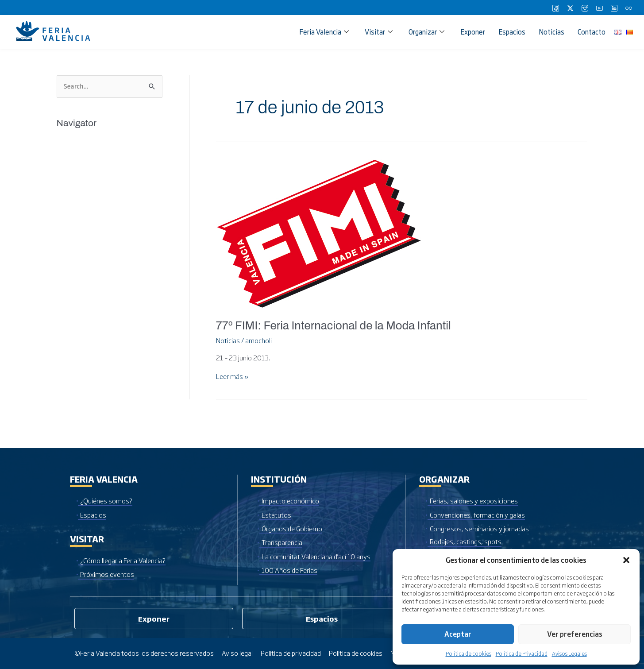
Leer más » (233, 376)
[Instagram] (585, 8)
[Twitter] (570, 8)
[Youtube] (599, 8)
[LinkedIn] (614, 8)
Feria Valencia (324, 32)
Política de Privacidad (522, 654)
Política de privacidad (291, 653)
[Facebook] (555, 8)
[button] (626, 560)
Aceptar (458, 634)
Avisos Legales (569, 654)
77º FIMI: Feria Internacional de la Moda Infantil (335, 325)
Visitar (379, 32)
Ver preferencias (575, 634)
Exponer (473, 32)
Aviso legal (237, 653)
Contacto (592, 32)
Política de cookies (469, 654)
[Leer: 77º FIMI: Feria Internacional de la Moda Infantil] (318, 231)
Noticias (551, 32)
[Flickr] (629, 8)
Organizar (426, 32)
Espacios (512, 32)
